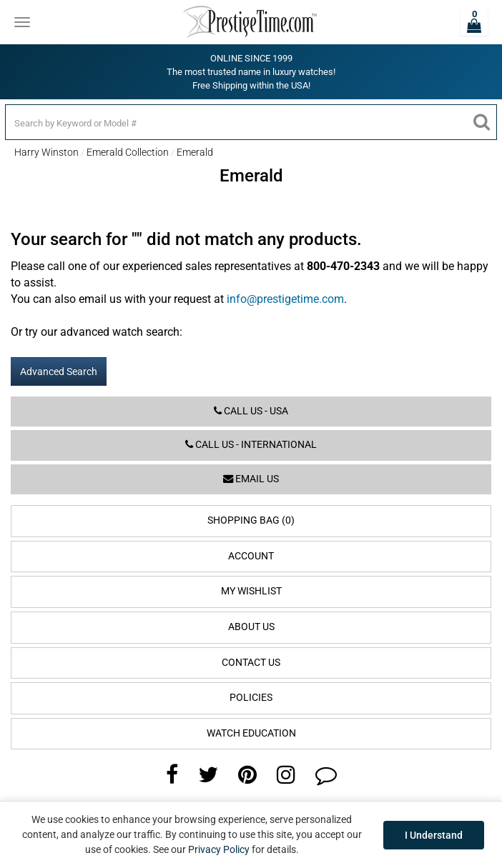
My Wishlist (251, 591)
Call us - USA (251, 411)
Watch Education (251, 733)
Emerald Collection (128, 152)
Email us (251, 479)
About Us (251, 627)
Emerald (195, 152)
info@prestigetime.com (285, 299)
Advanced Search (59, 371)
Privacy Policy (219, 849)
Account (251, 556)
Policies (251, 698)
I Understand (434, 835)
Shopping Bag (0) (251, 520)
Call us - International (251, 445)
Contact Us (251, 663)
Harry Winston (46, 152)
